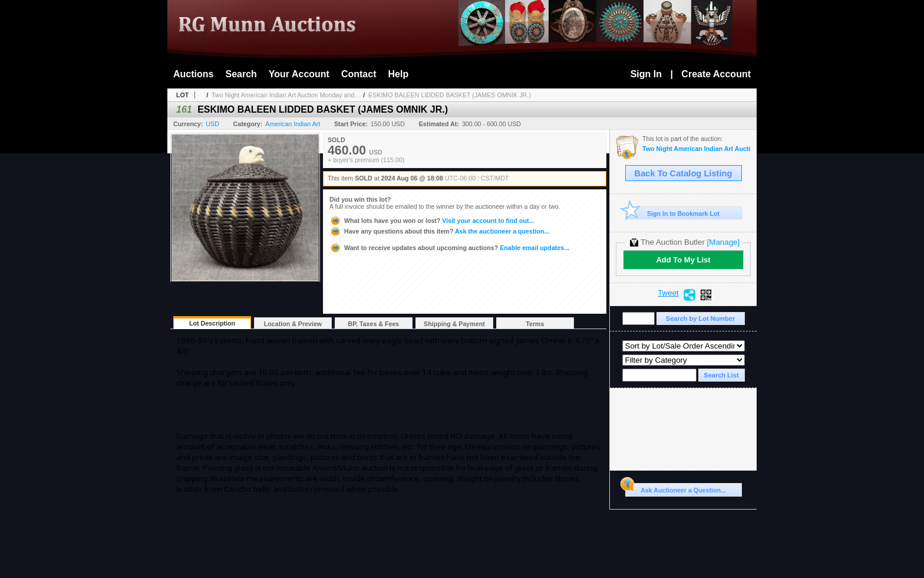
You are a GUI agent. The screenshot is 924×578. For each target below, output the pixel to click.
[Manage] (723, 242)
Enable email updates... (449, 248)
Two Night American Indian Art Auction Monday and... (286, 95)
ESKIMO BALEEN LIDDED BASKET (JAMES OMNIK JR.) (450, 95)
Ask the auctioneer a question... (439, 231)
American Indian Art (293, 124)
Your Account (299, 74)
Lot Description (212, 323)
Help (399, 74)
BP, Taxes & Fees (374, 324)
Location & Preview (293, 324)
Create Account (716, 74)
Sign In (646, 74)
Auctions (193, 74)
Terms (535, 324)
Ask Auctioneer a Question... (676, 488)
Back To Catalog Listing (684, 173)
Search (241, 74)
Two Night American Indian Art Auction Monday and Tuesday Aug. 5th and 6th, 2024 (697, 149)
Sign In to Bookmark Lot (673, 213)
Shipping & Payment (454, 324)
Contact (359, 74)
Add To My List (683, 260)
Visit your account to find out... (432, 221)
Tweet (668, 293)
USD (212, 124)
